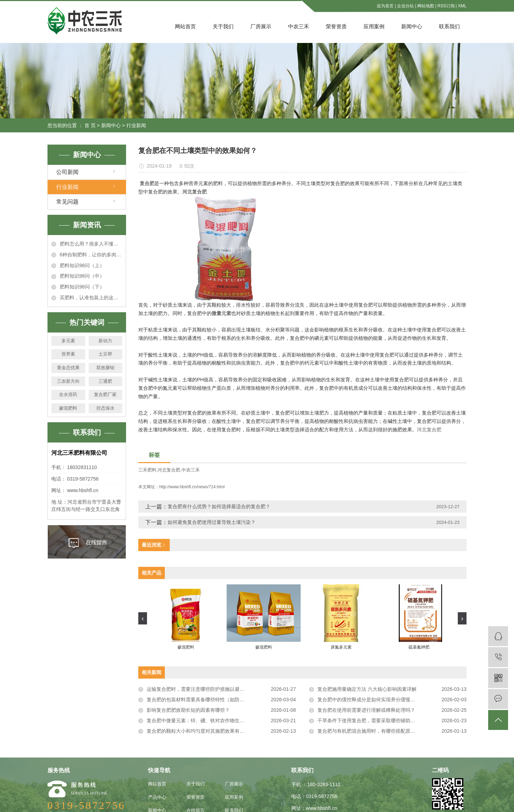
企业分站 (405, 6)
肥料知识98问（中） (82, 276)
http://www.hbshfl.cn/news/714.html (192, 487)
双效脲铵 (105, 368)
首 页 (90, 125)
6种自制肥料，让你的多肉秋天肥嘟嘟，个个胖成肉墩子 (91, 255)
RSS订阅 (446, 6)
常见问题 (67, 202)
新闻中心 (412, 26)
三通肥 (105, 381)
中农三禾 (299, 26)
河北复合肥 (429, 430)
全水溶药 (68, 394)
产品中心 (157, 797)
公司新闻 (67, 172)
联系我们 (449, 26)
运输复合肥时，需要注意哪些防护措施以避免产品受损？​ (208, 689)
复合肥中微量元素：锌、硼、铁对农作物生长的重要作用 (208, 720)
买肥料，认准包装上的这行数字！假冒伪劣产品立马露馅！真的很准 (91, 298)
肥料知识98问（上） (82, 265)
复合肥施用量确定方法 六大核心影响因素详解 (367, 689)
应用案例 (374, 26)
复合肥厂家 (105, 394)
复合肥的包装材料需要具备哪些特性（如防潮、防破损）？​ (210, 700)
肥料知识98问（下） (82, 287)
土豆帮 (105, 354)
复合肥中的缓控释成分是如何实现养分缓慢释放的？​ (374, 700)
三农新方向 (68, 381)
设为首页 (385, 6)
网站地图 (426, 6)
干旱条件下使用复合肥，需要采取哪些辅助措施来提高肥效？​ (383, 720)
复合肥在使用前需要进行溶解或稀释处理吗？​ (366, 710)
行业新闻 (136, 125)
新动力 (105, 341)
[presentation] (143, 618)
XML (462, 6)
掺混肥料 (68, 408)
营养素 (68, 354)
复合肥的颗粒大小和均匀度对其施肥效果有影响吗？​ (203, 731)
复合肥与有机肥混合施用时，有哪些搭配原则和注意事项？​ (381, 731)
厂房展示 (261, 26)
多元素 (68, 341)
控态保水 (105, 408)
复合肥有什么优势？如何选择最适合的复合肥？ (219, 506)
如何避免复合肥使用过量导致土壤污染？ (212, 522)
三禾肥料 (147, 470)
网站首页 (185, 26)
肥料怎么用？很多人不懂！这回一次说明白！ (91, 244)
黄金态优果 (68, 368)
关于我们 (223, 26)
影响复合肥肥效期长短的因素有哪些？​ (188, 710)
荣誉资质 (336, 26)
